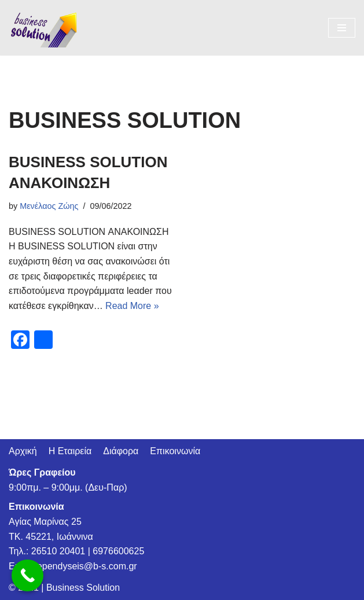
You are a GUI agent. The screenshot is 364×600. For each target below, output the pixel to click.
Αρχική (23, 451)
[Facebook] (20, 341)
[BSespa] (43, 28)
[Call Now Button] (27, 575)
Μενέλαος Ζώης (49, 206)
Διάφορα (121, 451)
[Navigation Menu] (342, 28)
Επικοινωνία (175, 451)
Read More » (132, 306)
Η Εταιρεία (70, 451)
